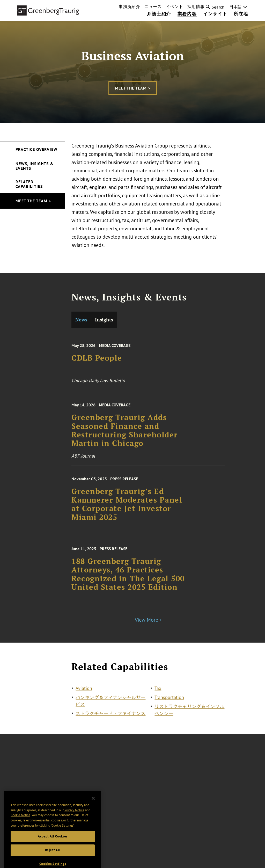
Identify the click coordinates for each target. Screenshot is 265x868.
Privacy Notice (74, 818)
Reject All (53, 858)
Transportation (169, 700)
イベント (175, 6)
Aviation (84, 691)
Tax (158, 691)
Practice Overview (36, 149)
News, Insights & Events (35, 166)
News (81, 320)
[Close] (93, 806)
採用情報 (196, 6)
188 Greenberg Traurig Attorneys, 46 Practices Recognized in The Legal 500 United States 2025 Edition (128, 580)
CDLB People (97, 363)
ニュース (153, 6)
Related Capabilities (29, 184)
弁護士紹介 (159, 14)
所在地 (241, 14)
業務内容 (187, 14)
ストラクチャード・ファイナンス (111, 716)
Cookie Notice (20, 823)
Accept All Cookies (53, 844)
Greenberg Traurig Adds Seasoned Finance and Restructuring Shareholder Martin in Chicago (125, 437)
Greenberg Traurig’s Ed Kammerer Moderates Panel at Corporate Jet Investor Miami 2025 (127, 510)
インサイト (215, 14)
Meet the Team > (133, 88)
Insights (104, 320)
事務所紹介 (129, 6)
